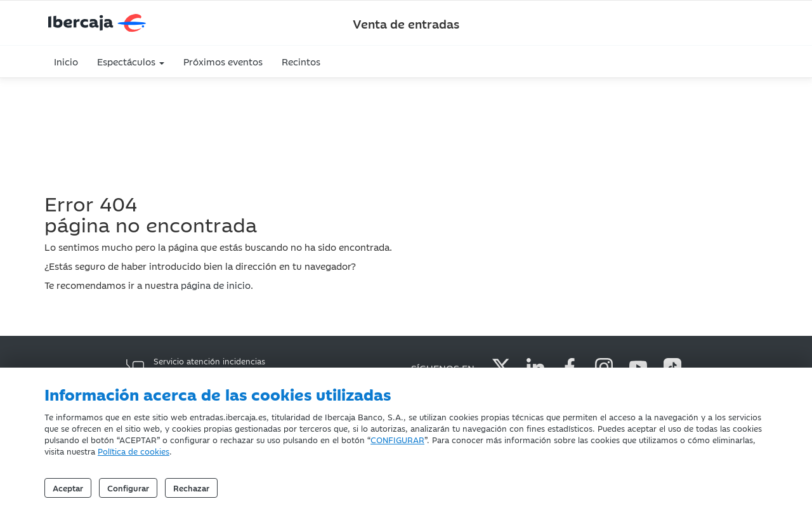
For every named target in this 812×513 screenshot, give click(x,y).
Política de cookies (134, 451)
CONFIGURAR (397, 439)
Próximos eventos (223, 61)
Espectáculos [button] (131, 61)
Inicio (66, 61)
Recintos (301, 61)
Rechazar (191, 488)
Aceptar (68, 488)
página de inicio (216, 285)
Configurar (128, 488)
